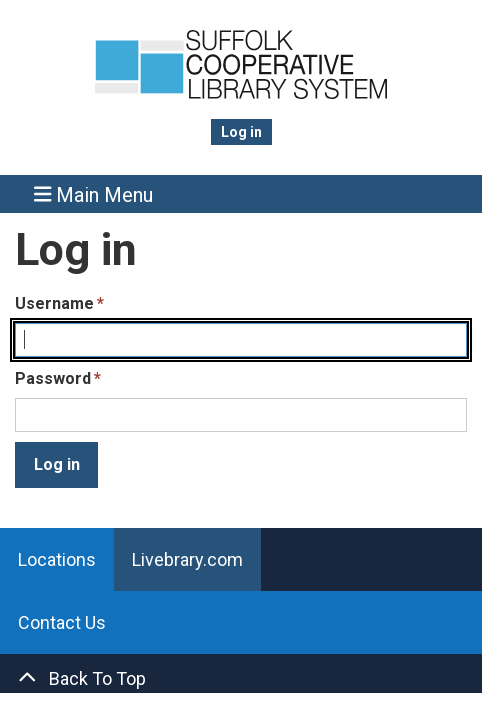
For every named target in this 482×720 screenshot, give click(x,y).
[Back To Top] (241, 678)
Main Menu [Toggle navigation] (94, 194)
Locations (57, 559)
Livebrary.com (187, 559)
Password (53, 378)
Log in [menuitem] (241, 132)
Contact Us (62, 622)
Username (54, 303)
